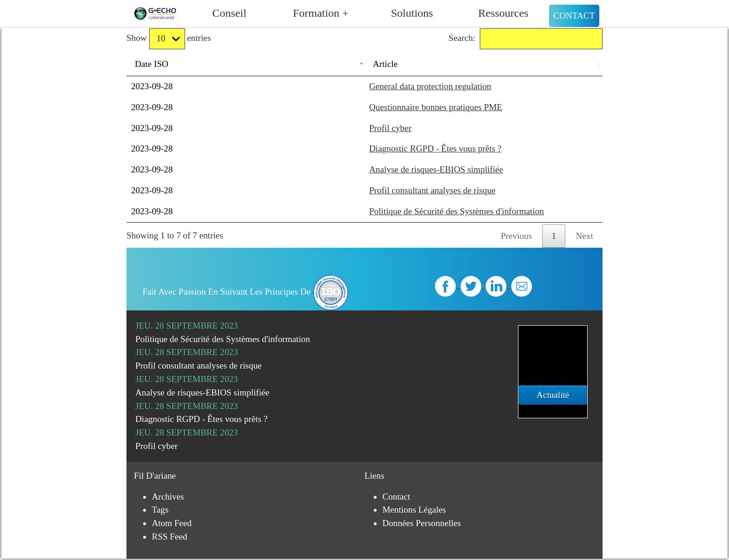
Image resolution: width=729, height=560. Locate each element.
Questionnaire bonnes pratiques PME (436, 107)
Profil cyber (390, 128)
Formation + (321, 13)
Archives (168, 497)
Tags (160, 510)
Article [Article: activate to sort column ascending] (385, 64)
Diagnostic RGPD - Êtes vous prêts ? (435, 148)
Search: (526, 39)
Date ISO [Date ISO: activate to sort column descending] (152, 64)
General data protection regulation (430, 86)
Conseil (229, 13)
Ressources (504, 13)
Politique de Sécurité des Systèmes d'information (457, 211)
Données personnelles (421, 523)
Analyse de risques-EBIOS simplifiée (436, 169)
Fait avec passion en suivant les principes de (246, 292)
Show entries (169, 39)
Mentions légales (414, 510)
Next (585, 236)
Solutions (412, 13)
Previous (516, 236)
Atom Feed (172, 523)
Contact (574, 16)
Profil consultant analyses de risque (432, 190)
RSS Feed (169, 537)
